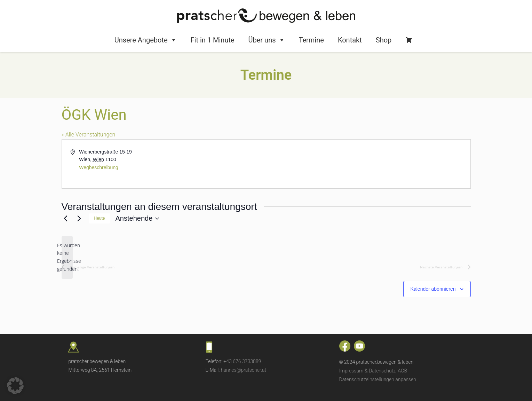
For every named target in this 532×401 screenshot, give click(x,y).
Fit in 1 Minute (213, 40)
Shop (384, 40)
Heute (100, 218)
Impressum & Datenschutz (368, 371)
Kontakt (350, 40)
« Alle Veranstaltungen (89, 135)
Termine (311, 40)
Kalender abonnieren (433, 289)
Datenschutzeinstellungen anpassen (378, 379)
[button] (15, 386)
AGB (402, 371)
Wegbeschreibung (99, 167)
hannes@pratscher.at (244, 370)
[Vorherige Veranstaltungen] (66, 219)
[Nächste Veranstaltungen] (79, 219)
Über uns (267, 40)
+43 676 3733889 (242, 361)
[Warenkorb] (409, 40)
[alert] (67, 257)
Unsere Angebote (146, 40)
